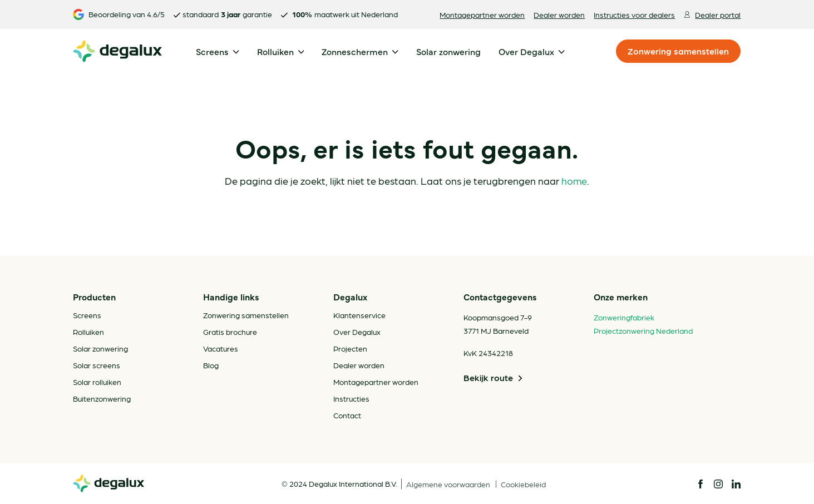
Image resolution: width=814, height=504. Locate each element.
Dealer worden (559, 14)
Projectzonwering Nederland (643, 330)
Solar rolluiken (97, 382)
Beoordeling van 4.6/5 (119, 14)
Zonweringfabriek (624, 317)
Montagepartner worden (482, 14)
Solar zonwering (100, 348)
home (574, 181)
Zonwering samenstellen (678, 51)
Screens (87, 315)
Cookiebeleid (523, 484)
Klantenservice (359, 315)
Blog (211, 365)
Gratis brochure (230, 332)
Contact (347, 415)
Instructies (351, 398)
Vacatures (221, 348)
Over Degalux (357, 332)
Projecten (350, 348)
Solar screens (97, 365)
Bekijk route (493, 378)
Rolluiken (88, 332)
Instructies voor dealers (634, 14)
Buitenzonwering (102, 398)
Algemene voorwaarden (449, 484)
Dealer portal (712, 14)
